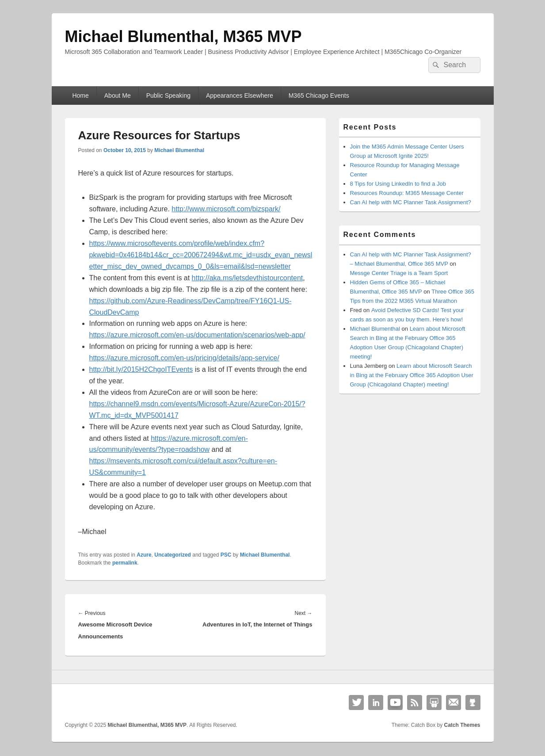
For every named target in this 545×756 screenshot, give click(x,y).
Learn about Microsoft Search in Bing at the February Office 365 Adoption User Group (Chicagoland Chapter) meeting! (412, 375)
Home (80, 95)
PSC (226, 555)
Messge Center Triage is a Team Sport (399, 273)
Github (473, 703)
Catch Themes (462, 725)
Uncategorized (173, 555)
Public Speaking (168, 95)
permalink (125, 563)
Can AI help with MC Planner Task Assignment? (411, 202)
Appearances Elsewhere (240, 95)
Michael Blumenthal (179, 150)
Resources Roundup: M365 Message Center (407, 193)
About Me (118, 95)
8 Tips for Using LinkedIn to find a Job (398, 184)
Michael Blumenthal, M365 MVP (183, 36)
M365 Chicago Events (319, 95)
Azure (144, 555)
